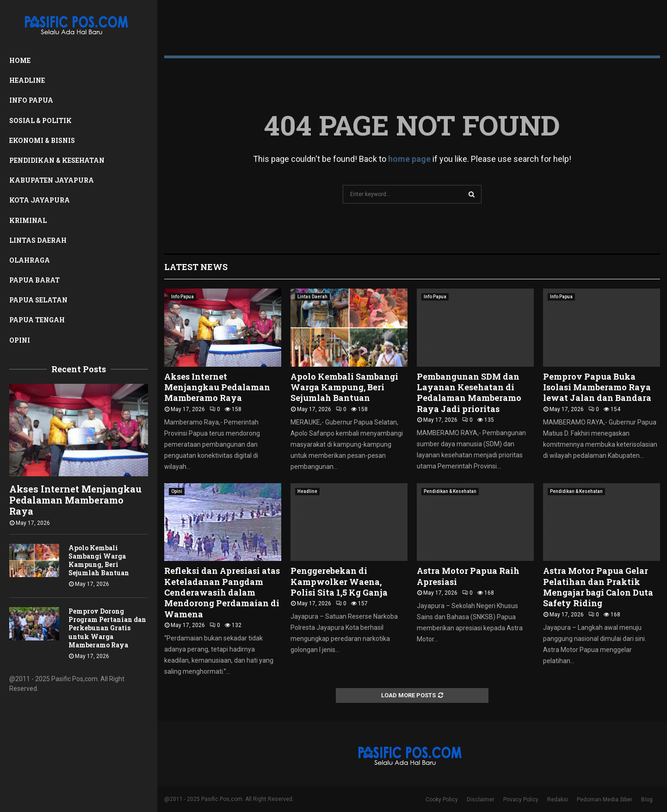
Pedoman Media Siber (605, 800)
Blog (647, 800)
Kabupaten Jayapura (52, 180)
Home (20, 60)
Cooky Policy (442, 800)
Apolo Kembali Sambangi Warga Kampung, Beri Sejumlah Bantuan (99, 560)
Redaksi (558, 800)
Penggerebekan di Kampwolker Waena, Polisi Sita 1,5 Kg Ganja (339, 581)
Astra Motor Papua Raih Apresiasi (468, 576)
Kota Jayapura (40, 200)
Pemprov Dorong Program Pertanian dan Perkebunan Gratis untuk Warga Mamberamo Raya (107, 628)
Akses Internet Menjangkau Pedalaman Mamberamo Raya (75, 500)
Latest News (196, 267)
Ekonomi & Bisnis (42, 140)
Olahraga (30, 260)
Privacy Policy (521, 800)
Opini (20, 340)
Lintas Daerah (38, 240)
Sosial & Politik (40, 120)
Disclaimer (481, 800)
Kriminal (28, 220)
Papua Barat (34, 280)
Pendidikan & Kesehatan (57, 160)
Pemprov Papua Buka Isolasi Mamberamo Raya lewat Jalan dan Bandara (597, 387)
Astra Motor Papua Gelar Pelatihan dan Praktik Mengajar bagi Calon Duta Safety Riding (598, 587)
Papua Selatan (38, 300)
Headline (27, 80)
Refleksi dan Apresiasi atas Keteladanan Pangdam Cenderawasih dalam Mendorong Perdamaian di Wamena (222, 592)
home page (409, 159)
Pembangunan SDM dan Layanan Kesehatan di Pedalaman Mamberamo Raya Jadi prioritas (469, 393)
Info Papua (31, 100)
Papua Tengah (37, 320)
